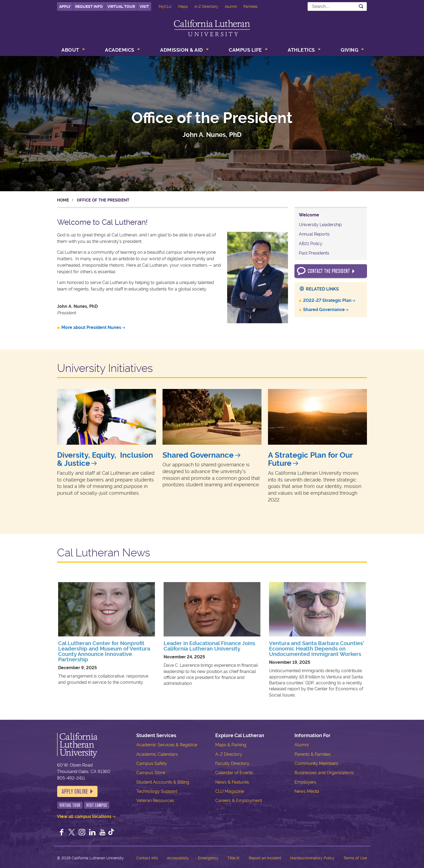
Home (63, 200)
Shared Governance (324, 310)
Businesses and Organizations (324, 773)
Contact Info (147, 858)
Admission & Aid (182, 50)
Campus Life (245, 50)
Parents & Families (313, 754)
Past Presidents (314, 253)
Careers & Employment (239, 801)
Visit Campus (97, 805)
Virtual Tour (121, 6)
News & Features (232, 782)
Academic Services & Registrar (167, 745)
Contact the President (329, 271)
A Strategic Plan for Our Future (310, 459)
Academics (120, 50)
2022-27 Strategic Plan (327, 300)
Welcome (309, 215)
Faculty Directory (232, 763)
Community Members (316, 763)
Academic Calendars (157, 754)
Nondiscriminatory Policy (312, 858)
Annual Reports (314, 234)
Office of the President (212, 118)
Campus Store (151, 773)
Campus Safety (152, 763)
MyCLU (165, 6)
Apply (65, 6)
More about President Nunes (91, 327)
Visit (144, 6)
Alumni (231, 6)
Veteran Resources (155, 801)
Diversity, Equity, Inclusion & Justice (105, 459)
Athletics (301, 50)
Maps (183, 6)
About (70, 50)
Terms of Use (355, 858)
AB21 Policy (311, 244)
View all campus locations (84, 816)
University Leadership (320, 225)
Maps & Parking (231, 745)
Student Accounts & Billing (163, 782)
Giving (350, 50)
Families (251, 6)
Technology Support (157, 791)
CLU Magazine (230, 791)
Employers (305, 782)
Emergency (208, 858)
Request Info (89, 6)
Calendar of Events (234, 773)
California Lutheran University (212, 28)
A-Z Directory (206, 6)
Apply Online (75, 791)
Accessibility (178, 858)
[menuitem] (72, 51)
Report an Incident (265, 858)
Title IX (233, 858)
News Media (307, 791)
